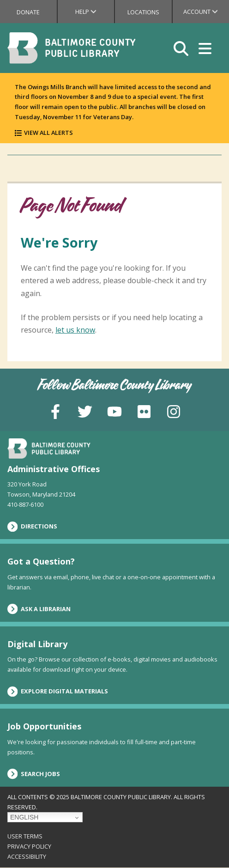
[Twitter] (85, 411)
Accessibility (27, 856)
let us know (75, 330)
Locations (143, 12)
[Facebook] (55, 411)
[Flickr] (144, 411)
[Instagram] (174, 411)
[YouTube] (114, 411)
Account (206, 12)
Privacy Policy (29, 846)
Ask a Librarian (39, 609)
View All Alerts (48, 133)
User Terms (25, 836)
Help (95, 12)
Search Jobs (34, 774)
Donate (28, 12)
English (24, 817)
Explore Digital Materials (58, 692)
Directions (32, 527)
